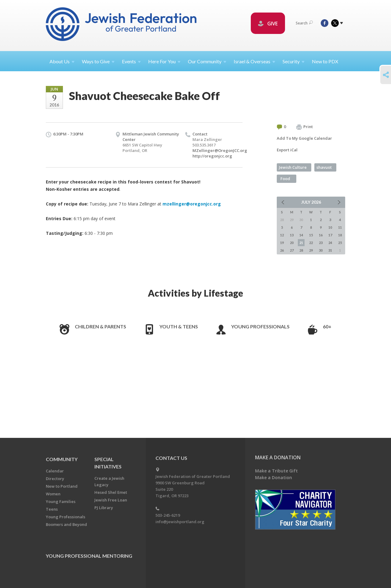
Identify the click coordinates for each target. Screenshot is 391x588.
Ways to (98, 61)
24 (330, 243)
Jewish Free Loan (111, 500)
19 (282, 243)
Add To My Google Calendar (304, 138)
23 (321, 243)
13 (292, 235)
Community (62, 459)
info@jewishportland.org (180, 522)
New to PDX (325, 61)
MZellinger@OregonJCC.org (220, 150)
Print (305, 127)
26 (282, 250)
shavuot (324, 167)
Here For (164, 61)
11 (340, 227)
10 (330, 227)
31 (330, 250)
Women (53, 494)
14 (301, 235)
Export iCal (287, 150)
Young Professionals (260, 326)
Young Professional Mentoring (89, 556)
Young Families (61, 501)
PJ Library (104, 508)
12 (282, 235)
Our (207, 61)
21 (301, 243)
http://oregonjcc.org (212, 156)
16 (321, 235)
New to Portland (62, 486)
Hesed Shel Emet (111, 492)
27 (292, 250)
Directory (55, 479)
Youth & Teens (179, 326)
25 (340, 243)
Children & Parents (100, 326)
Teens (52, 509)
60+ (327, 326)
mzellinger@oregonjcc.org (192, 204)
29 (311, 250)
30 (321, 250)
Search (304, 23)
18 (340, 235)
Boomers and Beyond (66, 524)
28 (301, 250)
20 (292, 243)
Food (285, 179)
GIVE (268, 24)
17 (330, 235)
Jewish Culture (293, 167)
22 (311, 243)
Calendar (55, 471)
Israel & (254, 61)
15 (311, 235)
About (62, 61)
